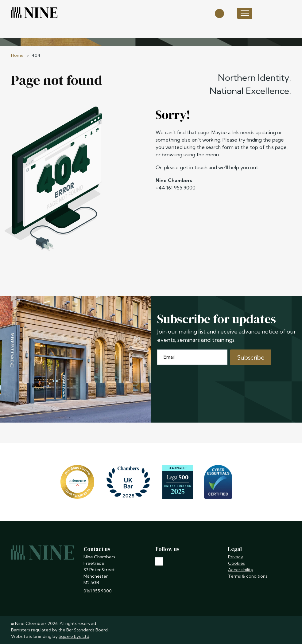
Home (17, 55)
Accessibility (241, 570)
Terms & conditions (248, 576)
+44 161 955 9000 (176, 188)
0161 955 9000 (98, 591)
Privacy (236, 557)
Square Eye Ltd (74, 636)
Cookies (236, 563)
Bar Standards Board (87, 630)
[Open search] (219, 13)
